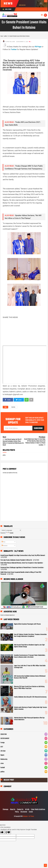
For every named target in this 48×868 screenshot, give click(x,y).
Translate (9, 533)
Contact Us (20, 810)
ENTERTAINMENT (5, 739)
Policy (17, 812)
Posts (3, 542)
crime (2, 763)
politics (13, 407)
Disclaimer (24, 812)
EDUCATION (4, 734)
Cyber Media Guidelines (38, 810)
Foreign (3, 743)
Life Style (3, 751)
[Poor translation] (8, 832)
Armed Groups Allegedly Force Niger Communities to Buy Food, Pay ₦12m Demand (23, 555)
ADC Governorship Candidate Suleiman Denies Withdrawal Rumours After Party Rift (30, 677)
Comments (5, 546)
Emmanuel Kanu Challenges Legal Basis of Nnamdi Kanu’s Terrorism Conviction (22, 568)
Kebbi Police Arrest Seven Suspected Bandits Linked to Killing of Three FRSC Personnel (21, 573)
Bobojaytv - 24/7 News (28, 816)
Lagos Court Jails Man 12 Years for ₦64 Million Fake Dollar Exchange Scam (30, 667)
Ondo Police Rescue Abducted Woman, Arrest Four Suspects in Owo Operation (22, 563)
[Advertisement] (25, 53)
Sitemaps (6, 810)
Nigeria (2, 755)
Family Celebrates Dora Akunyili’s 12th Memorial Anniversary (30, 697)
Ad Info (27, 810)
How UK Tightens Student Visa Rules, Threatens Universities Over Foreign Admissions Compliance (30, 635)
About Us (13, 810)
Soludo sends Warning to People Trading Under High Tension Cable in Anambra (31, 708)
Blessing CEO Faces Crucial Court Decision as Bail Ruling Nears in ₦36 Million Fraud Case (29, 688)
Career (31, 812)
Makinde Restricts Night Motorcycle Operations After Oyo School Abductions (29, 719)
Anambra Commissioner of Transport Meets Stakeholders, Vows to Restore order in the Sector (30, 656)
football (3, 768)
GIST (2, 747)
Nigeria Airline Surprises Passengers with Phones (27, 624)
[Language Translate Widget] (11, 530)
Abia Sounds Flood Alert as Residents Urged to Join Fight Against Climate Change (29, 646)
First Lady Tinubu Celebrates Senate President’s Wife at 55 (16, 560)
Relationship (4, 759)
